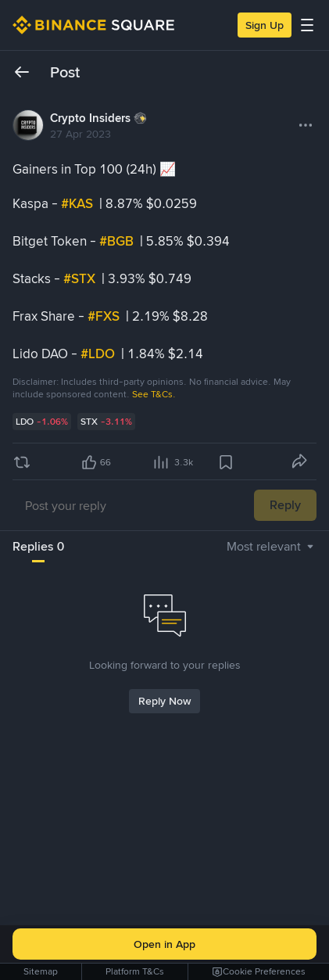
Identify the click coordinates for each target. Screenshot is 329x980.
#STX (81, 278)
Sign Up (265, 25)
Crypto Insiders (90, 118)
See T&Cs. (154, 394)
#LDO (99, 354)
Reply (285, 505)
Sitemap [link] (41, 971)
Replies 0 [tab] (38, 546)
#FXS (105, 316)
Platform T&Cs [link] (135, 971)
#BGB (118, 241)
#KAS (79, 203)
